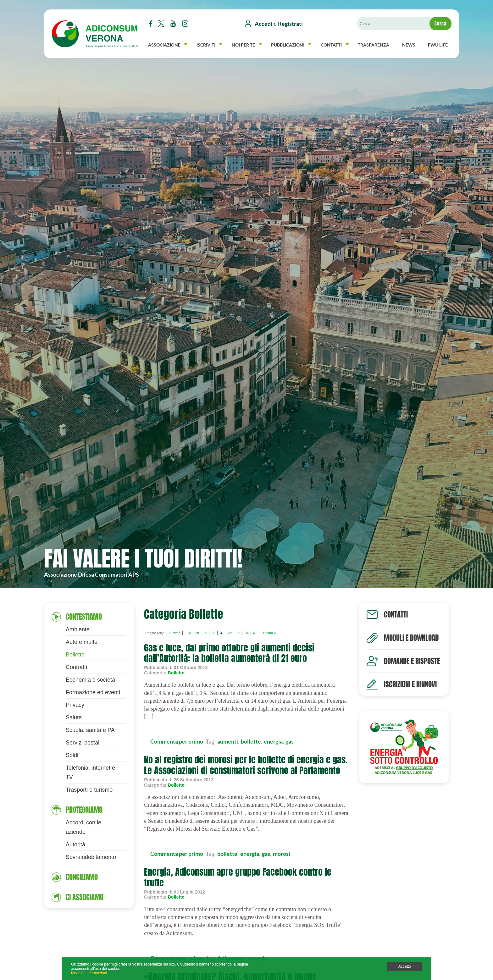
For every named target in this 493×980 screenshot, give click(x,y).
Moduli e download (411, 638)
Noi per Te (247, 44)
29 (205, 633)
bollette (251, 741)
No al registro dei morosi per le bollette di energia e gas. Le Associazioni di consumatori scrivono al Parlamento (246, 765)
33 (238, 633)
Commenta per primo (177, 741)
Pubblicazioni (291, 44)
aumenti (228, 741)
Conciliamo (82, 877)
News (409, 44)
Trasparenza (374, 44)
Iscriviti (210, 44)
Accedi (263, 24)
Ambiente (78, 629)
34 (246, 633)
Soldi (72, 755)
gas (290, 741)
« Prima (174, 633)
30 (213, 633)
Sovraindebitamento (91, 857)
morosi (282, 854)
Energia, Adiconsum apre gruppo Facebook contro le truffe (238, 877)
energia (273, 741)
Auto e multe (82, 642)
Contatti (335, 44)
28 (197, 633)
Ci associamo (85, 897)
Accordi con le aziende (83, 827)
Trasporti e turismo (89, 790)
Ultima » (269, 633)
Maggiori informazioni (89, 973)
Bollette (75, 655)
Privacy (75, 705)
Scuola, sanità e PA (90, 730)
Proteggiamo (84, 810)
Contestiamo (84, 617)
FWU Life (438, 44)
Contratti (76, 667)
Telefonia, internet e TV (90, 772)
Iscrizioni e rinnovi (410, 684)
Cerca (440, 24)
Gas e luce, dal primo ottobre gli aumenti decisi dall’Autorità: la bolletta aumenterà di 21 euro (229, 653)
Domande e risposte (412, 661)
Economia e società (90, 680)
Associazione (168, 44)
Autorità (75, 844)
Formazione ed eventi (93, 692)
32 (230, 633)
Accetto (405, 966)
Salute (74, 717)
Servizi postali (83, 743)
